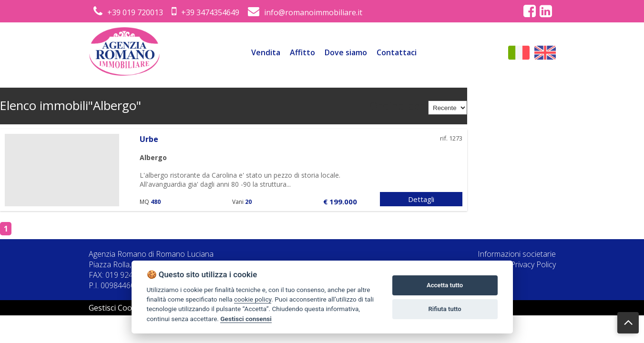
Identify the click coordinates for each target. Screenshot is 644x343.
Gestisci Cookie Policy (127, 308)
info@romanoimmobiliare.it (305, 12)
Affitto (302, 52)
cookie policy (253, 299)
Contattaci (397, 52)
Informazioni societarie (517, 254)
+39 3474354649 (205, 12)
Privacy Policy (533, 264)
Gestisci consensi (246, 319)
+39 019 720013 (128, 12)
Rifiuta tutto (445, 309)
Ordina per (397, 106)
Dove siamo (346, 52)
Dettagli (421, 199)
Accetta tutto (445, 285)
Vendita (266, 52)
